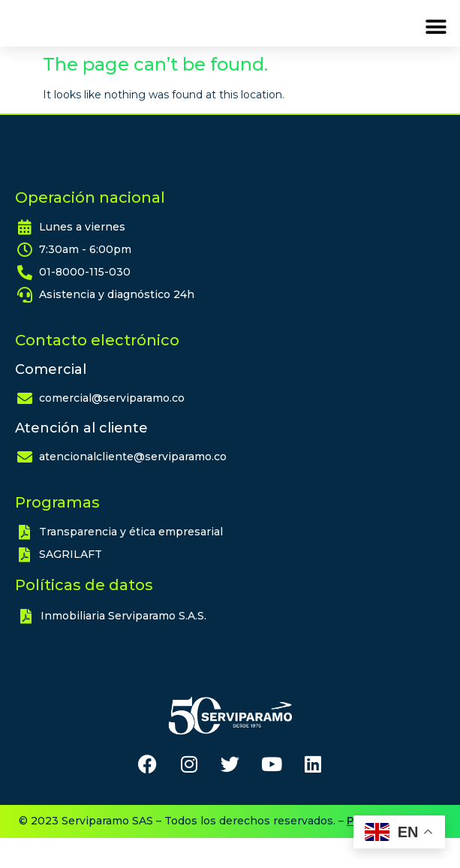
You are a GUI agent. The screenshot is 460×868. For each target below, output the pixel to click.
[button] (436, 42)
